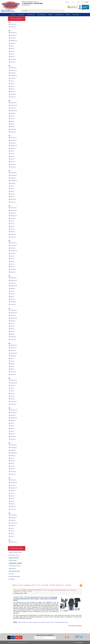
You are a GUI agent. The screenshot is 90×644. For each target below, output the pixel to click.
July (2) (12, 46)
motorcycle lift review (14, 571)
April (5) (12, 124)
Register (67, 2)
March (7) (13, 334)
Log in (73, 2)
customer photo (14, 558)
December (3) (14, 173)
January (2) (13, 237)
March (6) (13, 399)
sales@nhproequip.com (32, 2)
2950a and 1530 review (23, 622)
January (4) (13, 62)
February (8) (13, 337)
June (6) (12, 326)
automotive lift (12, 555)
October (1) (13, 213)
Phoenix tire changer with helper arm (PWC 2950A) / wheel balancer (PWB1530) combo (35, 599)
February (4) (13, 94)
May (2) (12, 226)
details (79, 626)
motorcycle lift (12, 568)
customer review (15, 563)
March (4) (13, 57)
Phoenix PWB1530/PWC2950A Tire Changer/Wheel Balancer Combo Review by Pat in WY (45, 591)
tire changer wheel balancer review (61, 622)
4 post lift (16, 552)
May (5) (12, 261)
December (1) (14, 68)
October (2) (13, 283)
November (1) (14, 413)
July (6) (12, 358)
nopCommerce (80, 642)
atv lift (20, 553)
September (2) (14, 216)
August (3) (13, 43)
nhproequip (11, 574)
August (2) (13, 148)
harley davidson (12, 566)
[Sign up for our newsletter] (44, 638)
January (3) (13, 27)
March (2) (13, 197)
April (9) (12, 501)
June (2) (12, 294)
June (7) (12, 391)
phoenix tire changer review (34, 622)
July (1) (12, 528)
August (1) (13, 78)
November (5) (14, 348)
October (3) (13, 178)
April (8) (12, 396)
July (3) (12, 151)
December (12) (14, 410)
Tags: (15, 622)
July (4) (12, 116)
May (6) (12, 393)
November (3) (14, 35)
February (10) (14, 401)
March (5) (13, 127)
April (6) (12, 264)
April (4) (12, 54)
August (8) (13, 421)
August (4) (13, 113)
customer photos (13, 561)
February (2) (13, 234)
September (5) (14, 41)
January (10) (13, 374)
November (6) (14, 313)
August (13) (13, 356)
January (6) (13, 304)
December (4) (14, 33)
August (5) (13, 183)
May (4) (12, 51)
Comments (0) (73, 626)
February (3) (13, 24)
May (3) (12, 86)
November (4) (14, 245)
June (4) (12, 49)
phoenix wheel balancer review (47, 622)
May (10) (13, 364)
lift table (18, 566)
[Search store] (42, 11)
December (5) (14, 243)
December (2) (14, 208)
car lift (17, 555)
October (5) (13, 143)
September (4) (14, 111)
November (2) (14, 175)
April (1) (12, 536)
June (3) (12, 84)
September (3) (14, 76)
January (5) (13, 272)
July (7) (12, 423)
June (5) (12, 119)
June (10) (13, 461)
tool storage (12, 579)
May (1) (12, 429)
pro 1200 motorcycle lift (14, 576)
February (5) (13, 372)
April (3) (12, 194)
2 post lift (11, 553)
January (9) (13, 404)
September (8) (14, 418)
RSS (81, 586)
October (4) (13, 38)
